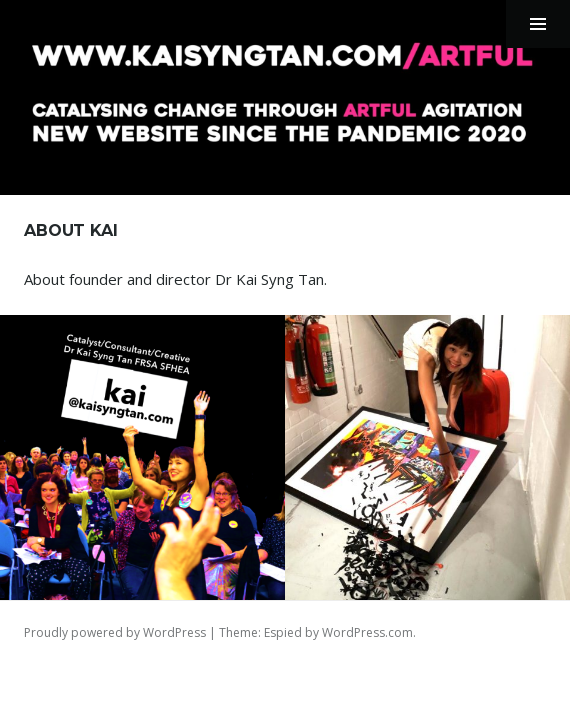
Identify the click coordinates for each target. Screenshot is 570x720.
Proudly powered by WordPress (115, 632)
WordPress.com (367, 632)
